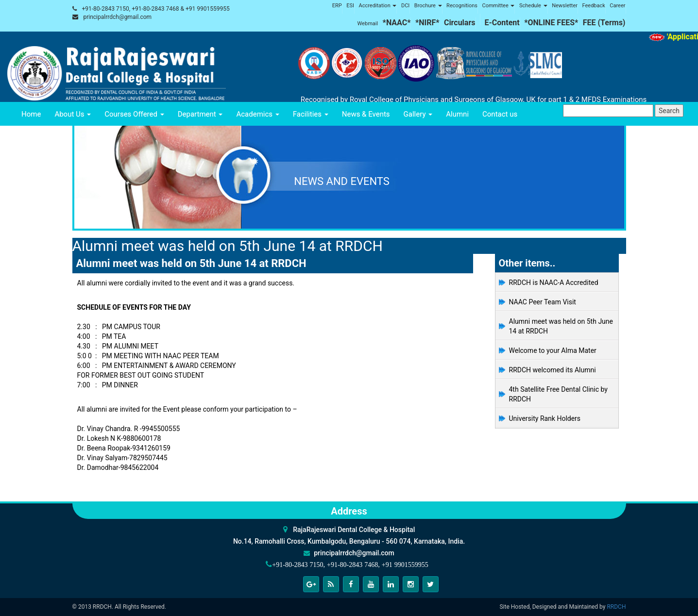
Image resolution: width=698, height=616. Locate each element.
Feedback (594, 6)
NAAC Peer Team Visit (543, 302)
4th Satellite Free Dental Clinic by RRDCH (558, 394)
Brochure (428, 6)
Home (31, 114)
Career (617, 6)
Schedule (533, 6)
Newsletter (565, 6)
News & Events (366, 114)
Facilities (311, 114)
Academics (257, 114)
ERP (337, 6)
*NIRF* (427, 23)
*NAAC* (397, 23)
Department (200, 114)
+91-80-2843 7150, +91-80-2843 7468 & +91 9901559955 (155, 9)
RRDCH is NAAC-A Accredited (554, 283)
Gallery (418, 114)
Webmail (368, 24)
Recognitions (462, 6)
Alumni (457, 114)
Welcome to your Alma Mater (553, 350)
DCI (405, 6)
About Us (73, 114)
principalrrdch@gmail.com (117, 17)
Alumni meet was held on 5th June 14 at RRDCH (561, 326)
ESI (350, 6)
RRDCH (616, 607)
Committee (498, 6)
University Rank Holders (545, 418)
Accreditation (377, 6)
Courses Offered (134, 114)
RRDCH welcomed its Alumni (553, 370)
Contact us (500, 114)
